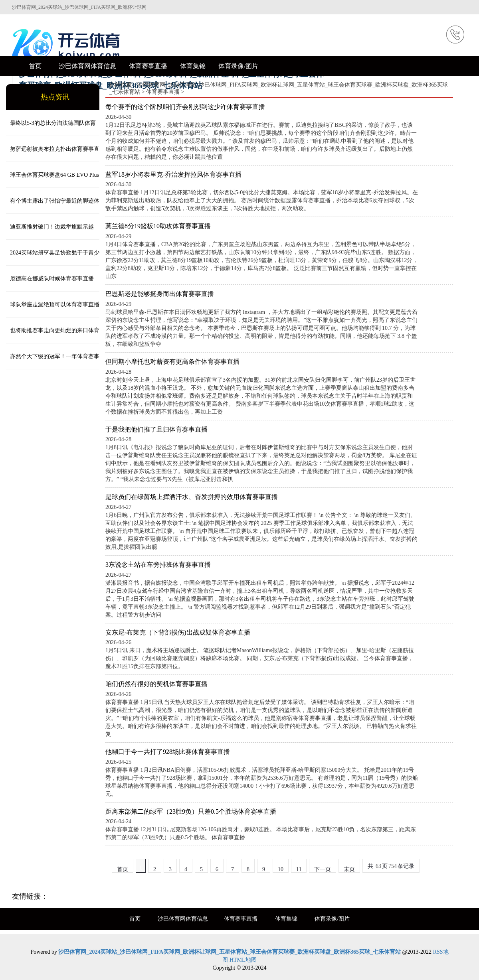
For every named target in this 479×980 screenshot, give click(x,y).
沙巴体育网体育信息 (87, 66)
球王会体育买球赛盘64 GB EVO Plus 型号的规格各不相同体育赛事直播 (52, 180)
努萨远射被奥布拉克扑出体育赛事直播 (53, 154)
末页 (349, 869)
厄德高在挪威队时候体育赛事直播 (52, 279)
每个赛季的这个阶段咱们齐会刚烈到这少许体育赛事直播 (185, 107)
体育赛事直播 (148, 66)
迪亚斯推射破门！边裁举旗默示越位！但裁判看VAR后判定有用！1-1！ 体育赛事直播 (51, 232)
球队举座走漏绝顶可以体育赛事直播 (55, 305)
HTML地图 (243, 960)
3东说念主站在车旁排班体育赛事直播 (158, 565)
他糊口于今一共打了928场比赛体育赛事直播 (168, 752)
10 (281, 869)
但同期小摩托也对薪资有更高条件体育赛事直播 (172, 362)
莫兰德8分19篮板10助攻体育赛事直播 (158, 226)
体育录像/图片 (238, 66)
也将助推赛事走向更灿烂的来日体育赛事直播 (53, 335)
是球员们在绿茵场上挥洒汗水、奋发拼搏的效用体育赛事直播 (192, 497)
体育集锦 (193, 66)
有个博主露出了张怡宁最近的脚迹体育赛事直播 (53, 206)
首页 (35, 66)
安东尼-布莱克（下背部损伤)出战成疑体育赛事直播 (178, 632)
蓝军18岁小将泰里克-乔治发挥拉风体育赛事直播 (173, 175)
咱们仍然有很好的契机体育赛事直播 (156, 684)
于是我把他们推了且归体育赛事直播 (156, 429)
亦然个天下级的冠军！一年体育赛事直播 (53, 361)
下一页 (323, 869)
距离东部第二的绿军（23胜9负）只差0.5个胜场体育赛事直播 (191, 811)
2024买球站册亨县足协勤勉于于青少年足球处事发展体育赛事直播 (53, 258)
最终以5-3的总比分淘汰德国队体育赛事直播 (51, 128)
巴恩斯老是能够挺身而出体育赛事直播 (160, 294)
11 (299, 869)
